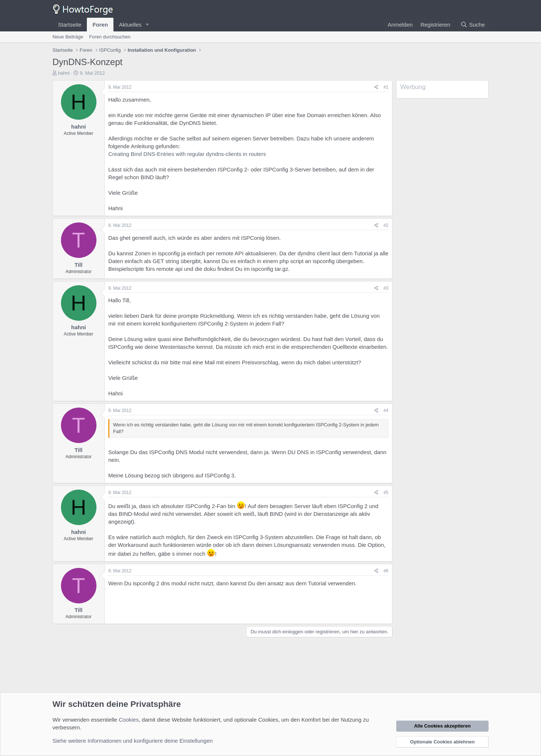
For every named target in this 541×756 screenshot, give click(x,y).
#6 (386, 571)
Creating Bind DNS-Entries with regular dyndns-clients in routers (187, 154)
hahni (64, 73)
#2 (386, 225)
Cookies (129, 720)
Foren (100, 25)
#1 (386, 87)
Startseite (70, 25)
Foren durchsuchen (110, 37)
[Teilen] (376, 87)
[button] (147, 25)
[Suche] (473, 25)
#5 (386, 493)
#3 (386, 288)
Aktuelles (130, 25)
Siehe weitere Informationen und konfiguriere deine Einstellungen (133, 741)
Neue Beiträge (68, 37)
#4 (386, 411)
